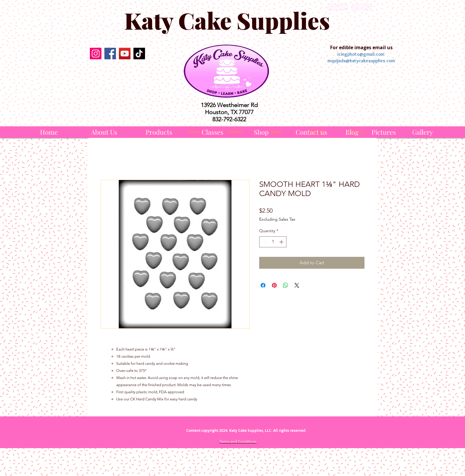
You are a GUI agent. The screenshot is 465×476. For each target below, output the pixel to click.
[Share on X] (297, 285)
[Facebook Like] (117, 73)
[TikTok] (139, 54)
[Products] (159, 132)
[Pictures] (384, 132)
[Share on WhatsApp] (286, 285)
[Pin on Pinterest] (274, 285)
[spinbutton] (273, 242)
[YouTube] (125, 54)
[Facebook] (110, 54)
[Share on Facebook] (263, 285)
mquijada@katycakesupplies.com (361, 61)
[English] (338, 7)
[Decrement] (264, 242)
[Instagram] (96, 54)
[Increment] (282, 242)
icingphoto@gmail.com (361, 54)
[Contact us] (357, 132)
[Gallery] (423, 132)
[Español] (361, 7)
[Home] (49, 132)
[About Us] (104, 132)
